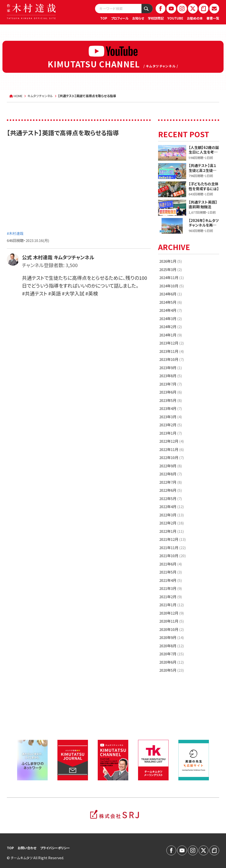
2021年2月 (171, 597)
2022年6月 (171, 490)
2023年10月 (172, 359)
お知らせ (138, 18)
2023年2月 (171, 425)
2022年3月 (172, 515)
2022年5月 (171, 498)
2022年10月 (172, 457)
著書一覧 (213, 18)
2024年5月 (171, 302)
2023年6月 (171, 392)
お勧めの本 (195, 18)
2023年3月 (171, 417)
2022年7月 (171, 482)
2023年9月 (171, 368)
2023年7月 (171, 384)
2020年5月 (172, 670)
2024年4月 (171, 310)
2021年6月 (171, 564)
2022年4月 (172, 507)
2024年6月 (171, 294)
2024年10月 (172, 286)
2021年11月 (172, 548)
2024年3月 (171, 319)
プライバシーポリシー (55, 848)
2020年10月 (172, 629)
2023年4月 (171, 408)
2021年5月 (171, 572)
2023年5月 (171, 400)
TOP (104, 18)
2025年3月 (171, 269)
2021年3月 (171, 588)
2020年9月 (172, 637)
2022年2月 (172, 523)
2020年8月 (172, 646)
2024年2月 (171, 327)
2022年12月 (172, 441)
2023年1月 (171, 433)
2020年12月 (172, 613)
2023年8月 (171, 376)
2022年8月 (171, 474)
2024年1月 (171, 335)
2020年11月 (172, 621)
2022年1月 (172, 531)
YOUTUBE (175, 18)
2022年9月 (171, 466)
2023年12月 (172, 343)
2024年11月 (172, 277)
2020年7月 (172, 654)
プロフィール (120, 18)
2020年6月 (172, 662)
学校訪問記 (156, 18)
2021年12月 (172, 539)
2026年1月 (171, 261)
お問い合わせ (27, 848)
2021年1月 (172, 605)
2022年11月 (172, 449)
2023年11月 (172, 351)
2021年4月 (171, 580)
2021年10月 (172, 556)
